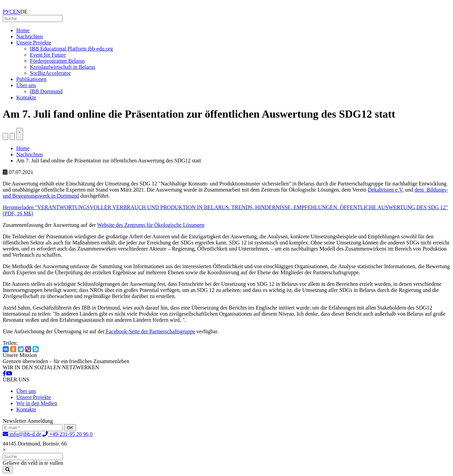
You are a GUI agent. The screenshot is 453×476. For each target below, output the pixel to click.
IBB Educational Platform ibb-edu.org (71, 49)
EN (17, 12)
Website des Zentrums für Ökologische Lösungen (151, 225)
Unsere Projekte (34, 43)
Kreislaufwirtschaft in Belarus (63, 67)
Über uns (26, 85)
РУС (8, 12)
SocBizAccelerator (50, 73)
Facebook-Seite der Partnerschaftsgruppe (150, 331)
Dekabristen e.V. (386, 190)
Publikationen (31, 79)
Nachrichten (29, 36)
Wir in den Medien (37, 403)
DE (24, 12)
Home (23, 30)
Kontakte (26, 97)
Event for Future (48, 55)
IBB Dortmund (46, 91)
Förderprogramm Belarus (57, 61)
